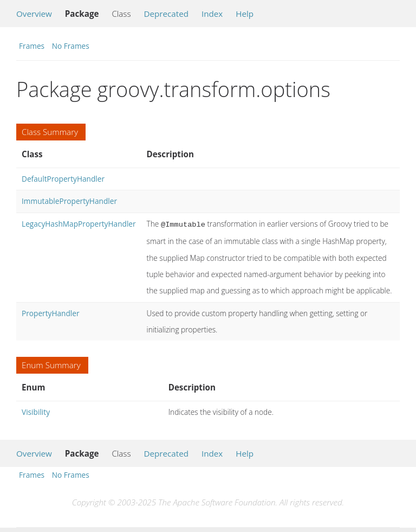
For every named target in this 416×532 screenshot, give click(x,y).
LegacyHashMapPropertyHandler (79, 224)
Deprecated (166, 14)
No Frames (71, 46)
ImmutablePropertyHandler (69, 201)
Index (212, 14)
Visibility (36, 411)
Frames (32, 46)
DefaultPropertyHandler (63, 179)
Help (245, 14)
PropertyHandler (51, 312)
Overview (34, 14)
